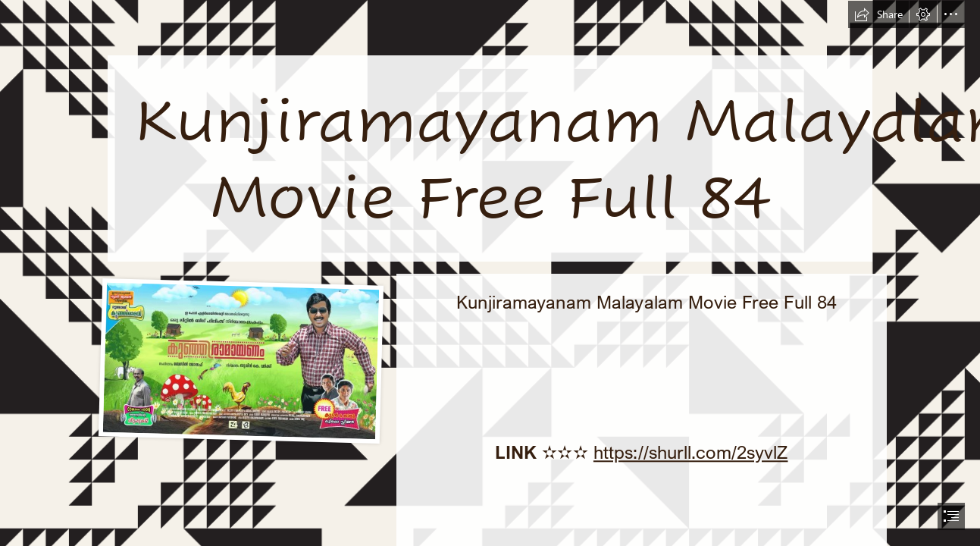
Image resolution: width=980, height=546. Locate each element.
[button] (878, 14)
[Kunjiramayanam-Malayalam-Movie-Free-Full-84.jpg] (240, 360)
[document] (490, 273)
